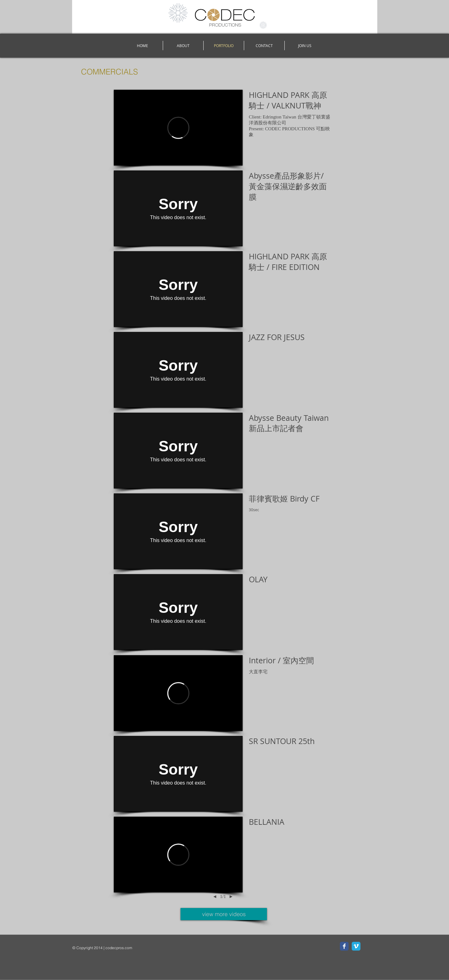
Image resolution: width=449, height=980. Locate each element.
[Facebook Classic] (344, 946)
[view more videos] (224, 914)
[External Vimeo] (178, 128)
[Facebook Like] (111, 957)
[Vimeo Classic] (356, 946)
